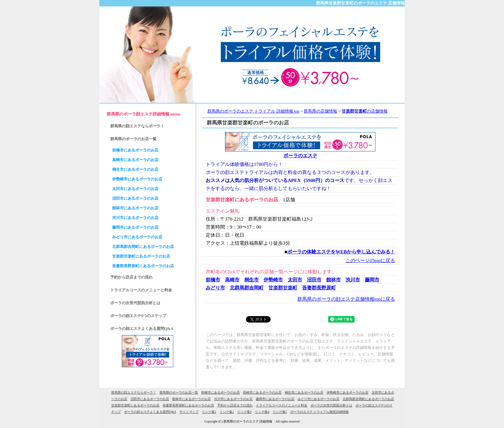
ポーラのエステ (300, 156)
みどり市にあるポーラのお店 (137, 237)
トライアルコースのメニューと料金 (141, 290)
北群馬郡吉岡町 (247, 288)
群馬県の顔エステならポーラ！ (137, 126)
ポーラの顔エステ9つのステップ (138, 316)
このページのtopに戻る (370, 260)
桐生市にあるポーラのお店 (135, 169)
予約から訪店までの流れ (131, 277)
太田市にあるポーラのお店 (135, 189)
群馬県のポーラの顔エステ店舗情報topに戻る (346, 299)
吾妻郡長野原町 (319, 288)
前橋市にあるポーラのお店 (135, 150)
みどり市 (215, 288)
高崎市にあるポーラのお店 (135, 160)
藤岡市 (372, 280)
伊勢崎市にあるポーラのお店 (137, 179)
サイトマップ (189, 412)
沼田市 (314, 280)
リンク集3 (244, 412)
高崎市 (232, 280)
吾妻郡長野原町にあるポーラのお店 (143, 266)
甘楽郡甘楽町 (283, 288)
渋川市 (353, 280)
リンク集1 (209, 412)
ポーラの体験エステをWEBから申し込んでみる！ (341, 252)
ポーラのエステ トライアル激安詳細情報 (320, 412)
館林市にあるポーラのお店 (135, 208)
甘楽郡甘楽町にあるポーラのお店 (141, 256)
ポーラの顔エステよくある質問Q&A (142, 329)
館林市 (333, 280)
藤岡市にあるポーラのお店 (135, 227)
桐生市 (252, 280)
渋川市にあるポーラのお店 (135, 218)
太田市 (295, 280)
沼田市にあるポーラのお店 (135, 198)
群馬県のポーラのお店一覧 (133, 139)
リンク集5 (280, 412)
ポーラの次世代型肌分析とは (135, 303)
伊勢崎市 (273, 280)
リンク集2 (227, 412)
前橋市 (213, 280)
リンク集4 (262, 412)
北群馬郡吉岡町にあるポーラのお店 (143, 247)
